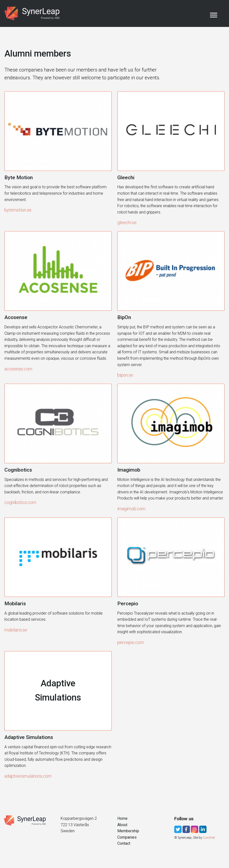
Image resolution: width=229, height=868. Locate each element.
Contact (124, 843)
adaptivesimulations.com (28, 776)
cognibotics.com (20, 502)
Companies (127, 837)
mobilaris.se (16, 630)
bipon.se (125, 375)
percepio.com (131, 642)
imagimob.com (131, 509)
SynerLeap (33, 13)
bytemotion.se (18, 210)
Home (122, 818)
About (122, 825)
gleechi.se (127, 222)
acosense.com (18, 369)
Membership (128, 831)
